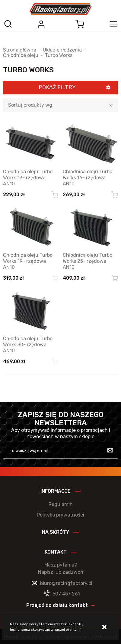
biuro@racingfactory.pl (66, 583)
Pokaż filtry (57, 87)
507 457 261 (66, 594)
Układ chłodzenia (62, 50)
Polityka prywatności (61, 515)
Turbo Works (59, 55)
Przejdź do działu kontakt (57, 605)
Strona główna (20, 50)
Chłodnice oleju (21, 55)
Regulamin (61, 504)
